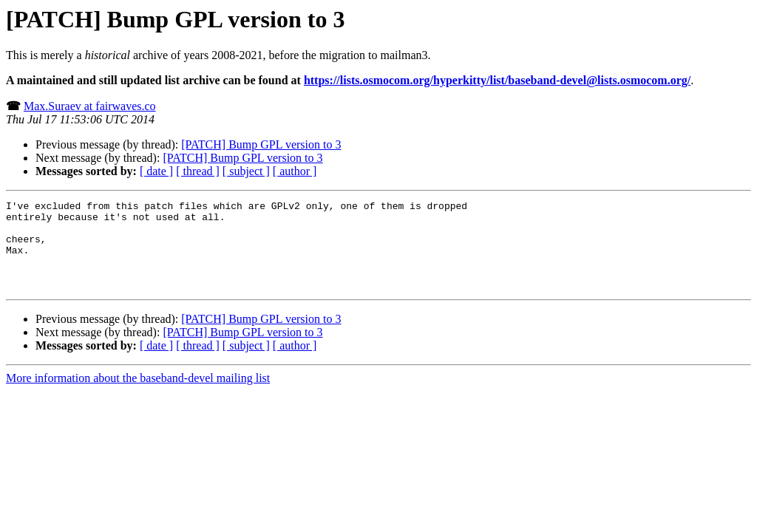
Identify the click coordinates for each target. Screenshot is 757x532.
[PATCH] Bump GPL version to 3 (261, 144)
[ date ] (156, 171)
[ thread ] (198, 171)
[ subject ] (246, 171)
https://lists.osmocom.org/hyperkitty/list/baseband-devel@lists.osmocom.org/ (497, 80)
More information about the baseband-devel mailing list (138, 396)
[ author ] (295, 171)
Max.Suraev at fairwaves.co (90, 106)
